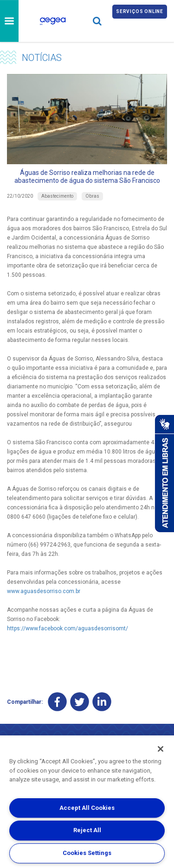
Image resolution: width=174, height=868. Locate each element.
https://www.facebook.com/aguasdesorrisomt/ (68, 628)
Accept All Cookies (87, 808)
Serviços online (140, 11)
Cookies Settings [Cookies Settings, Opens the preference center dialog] (87, 853)
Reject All (87, 830)
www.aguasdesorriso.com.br (44, 591)
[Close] (161, 749)
